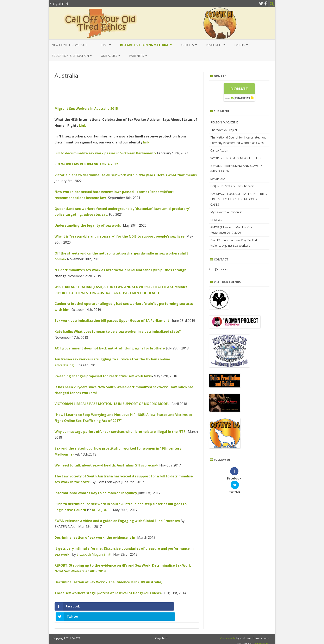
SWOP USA (218, 179)
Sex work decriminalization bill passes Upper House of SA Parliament (112, 321)
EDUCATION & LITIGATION (70, 56)
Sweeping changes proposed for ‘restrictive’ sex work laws (103, 376)
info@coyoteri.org (221, 269)
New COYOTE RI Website (70, 45)
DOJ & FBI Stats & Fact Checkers (232, 186)
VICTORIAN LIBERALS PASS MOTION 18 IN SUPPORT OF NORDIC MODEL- (113, 404)
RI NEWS (216, 220)
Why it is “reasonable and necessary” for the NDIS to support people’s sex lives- (120, 236)
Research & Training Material (144, 45)
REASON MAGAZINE (224, 122)
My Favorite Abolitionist (226, 212)
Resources (214, 45)
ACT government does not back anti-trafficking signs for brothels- (110, 348)
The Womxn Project (224, 130)
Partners (137, 56)
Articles (187, 45)
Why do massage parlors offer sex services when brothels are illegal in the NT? (120, 432)
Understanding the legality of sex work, (88, 225)
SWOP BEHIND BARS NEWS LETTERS (236, 158)
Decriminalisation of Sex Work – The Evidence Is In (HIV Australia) (108, 582)
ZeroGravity (228, 628)
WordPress (261, 634)
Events (240, 45)
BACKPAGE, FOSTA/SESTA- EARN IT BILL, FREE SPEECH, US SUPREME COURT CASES (239, 199)
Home (104, 45)
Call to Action (219, 150)
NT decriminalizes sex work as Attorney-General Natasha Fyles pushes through (120, 270)
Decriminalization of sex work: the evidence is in (95, 537)
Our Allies (109, 56)
